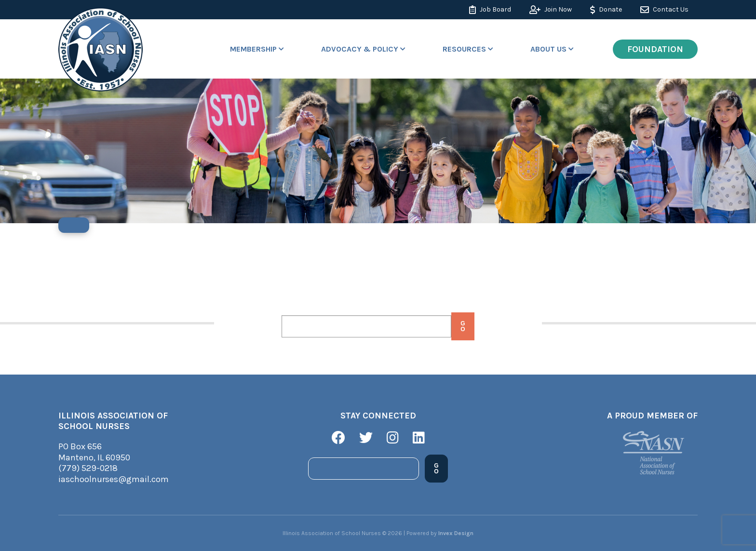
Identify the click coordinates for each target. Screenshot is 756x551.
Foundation (655, 49)
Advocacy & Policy (360, 49)
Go (463, 326)
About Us (548, 49)
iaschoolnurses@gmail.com (114, 479)
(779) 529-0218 (88, 468)
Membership (253, 49)
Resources (464, 49)
